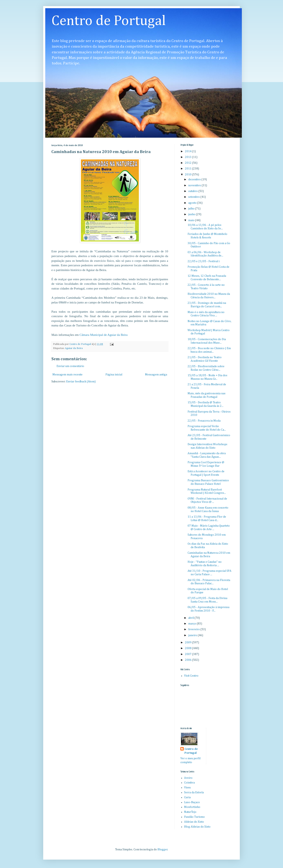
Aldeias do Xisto (194, 822)
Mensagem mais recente (67, 375)
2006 (188, 660)
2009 (188, 643)
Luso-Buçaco (192, 802)
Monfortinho (192, 807)
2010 (188, 175)
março (192, 624)
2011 (188, 169)
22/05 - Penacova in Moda (204, 421)
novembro (195, 185)
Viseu (187, 788)
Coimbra (189, 783)
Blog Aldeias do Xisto (197, 827)
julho (192, 209)
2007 (188, 654)
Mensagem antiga (156, 375)
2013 (188, 157)
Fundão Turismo (194, 817)
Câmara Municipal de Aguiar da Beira (104, 335)
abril (191, 618)
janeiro (193, 635)
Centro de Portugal (109, 21)
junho (192, 214)
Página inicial (114, 375)
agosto (193, 203)
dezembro (195, 180)
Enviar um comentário (70, 366)
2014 (188, 151)
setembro (194, 197)
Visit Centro (191, 676)
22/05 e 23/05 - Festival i (204, 261)
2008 (188, 648)
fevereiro (194, 629)
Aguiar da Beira (74, 348)
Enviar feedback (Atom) (81, 382)
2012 (188, 163)
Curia (187, 797)
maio (192, 220)
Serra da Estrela (194, 793)
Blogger (162, 850)
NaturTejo (190, 812)
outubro (193, 191)
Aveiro (188, 778)
